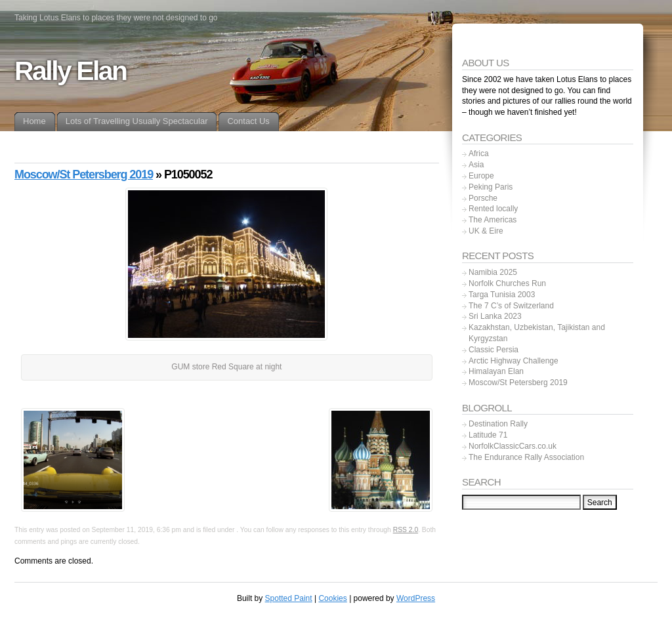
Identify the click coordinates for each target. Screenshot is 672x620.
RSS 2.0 (406, 530)
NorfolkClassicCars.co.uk (513, 446)
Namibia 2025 (493, 272)
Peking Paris (491, 187)
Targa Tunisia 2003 (502, 295)
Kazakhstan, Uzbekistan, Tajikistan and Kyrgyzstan (537, 333)
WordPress (416, 598)
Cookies (332, 598)
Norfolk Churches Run (507, 283)
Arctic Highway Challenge (514, 361)
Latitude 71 (488, 435)
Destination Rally (498, 424)
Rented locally (493, 209)
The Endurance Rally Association (526, 457)
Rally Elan (71, 71)
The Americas (493, 220)
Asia (476, 165)
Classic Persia (493, 350)
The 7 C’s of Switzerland (511, 306)
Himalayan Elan (496, 371)
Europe (481, 176)
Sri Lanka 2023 (495, 316)
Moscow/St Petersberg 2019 (84, 175)
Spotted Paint (289, 598)
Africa (479, 154)
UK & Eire (486, 231)
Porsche (483, 198)
